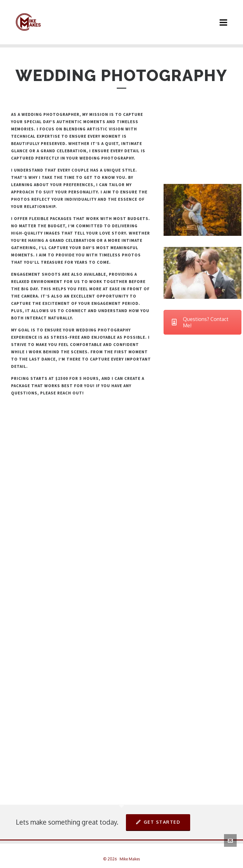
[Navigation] (223, 22)
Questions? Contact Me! (200, 322)
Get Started (158, 822)
